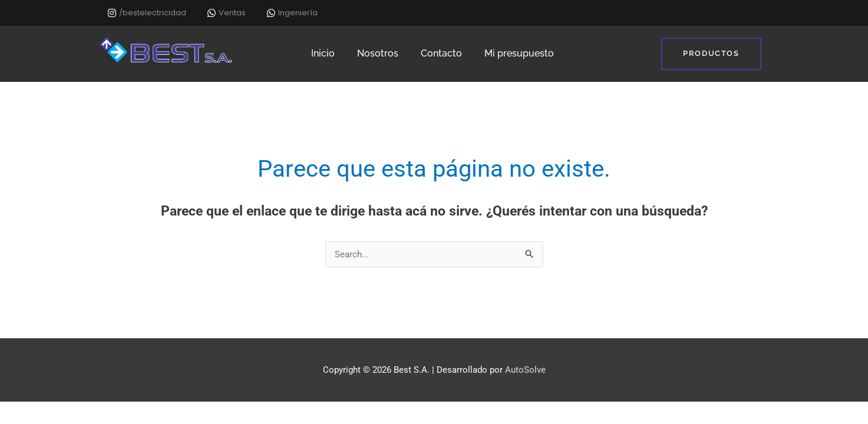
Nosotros (378, 53)
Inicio (323, 53)
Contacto (441, 53)
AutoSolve (525, 370)
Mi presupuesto (519, 53)
